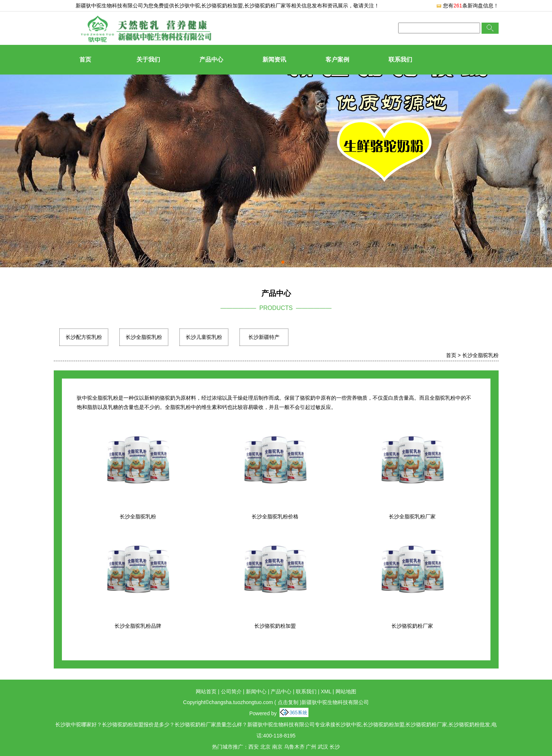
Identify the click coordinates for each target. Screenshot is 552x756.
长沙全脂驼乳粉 (144, 337)
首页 (85, 60)
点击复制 (288, 702)
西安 (254, 747)
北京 (265, 747)
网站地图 (346, 691)
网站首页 (206, 691)
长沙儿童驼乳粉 (204, 337)
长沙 (335, 747)
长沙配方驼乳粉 (84, 337)
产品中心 (211, 60)
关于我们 (148, 60)
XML (326, 691)
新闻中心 (256, 691)
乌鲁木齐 (294, 747)
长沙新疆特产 (264, 337)
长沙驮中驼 (187, 6)
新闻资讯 (274, 60)
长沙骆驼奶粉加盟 (275, 626)
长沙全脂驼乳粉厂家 (412, 516)
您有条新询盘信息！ (467, 6)
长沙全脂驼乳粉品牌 (138, 626)
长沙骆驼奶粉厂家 (412, 626)
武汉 (323, 747)
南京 (277, 747)
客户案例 (337, 60)
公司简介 (231, 691)
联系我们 (400, 60)
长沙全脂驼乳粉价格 (275, 516)
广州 (311, 747)
